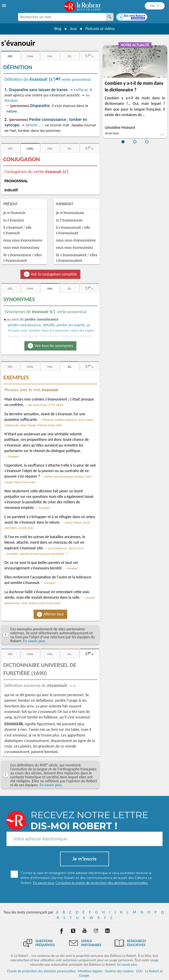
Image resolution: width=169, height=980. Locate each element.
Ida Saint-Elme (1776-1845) (46, 405)
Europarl (13, 456)
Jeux (73, 29)
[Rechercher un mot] (110, 17)
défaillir (31, 125)
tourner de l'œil (34, 336)
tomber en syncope (76, 336)
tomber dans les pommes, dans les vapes (61, 330)
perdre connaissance (24, 325)
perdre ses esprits (71, 325)
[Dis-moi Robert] (132, 17)
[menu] (4, 6)
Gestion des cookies (119, 971)
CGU (139, 971)
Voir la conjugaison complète (54, 274)
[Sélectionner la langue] (155, 6)
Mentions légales (90, 971)
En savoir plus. (35, 641)
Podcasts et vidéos (100, 29)
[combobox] (62, 17)
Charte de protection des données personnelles (41, 971)
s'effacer (81, 90)
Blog (58, 29)
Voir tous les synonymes (54, 346)
